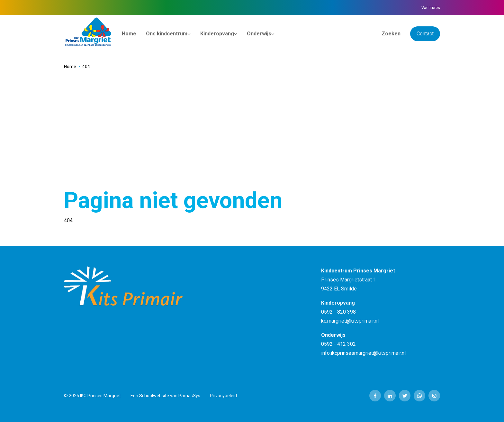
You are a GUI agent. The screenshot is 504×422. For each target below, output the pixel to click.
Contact (425, 34)
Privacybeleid (223, 396)
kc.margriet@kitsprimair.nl (350, 321)
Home (70, 67)
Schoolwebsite (154, 396)
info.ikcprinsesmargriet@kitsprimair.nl (363, 353)
